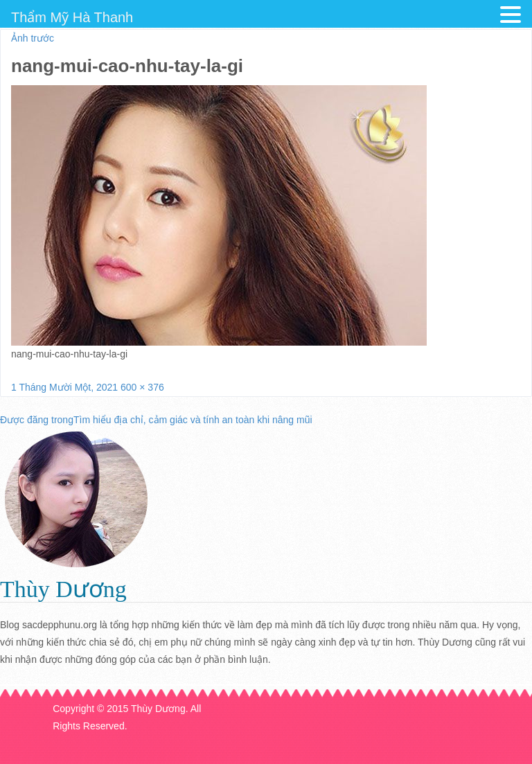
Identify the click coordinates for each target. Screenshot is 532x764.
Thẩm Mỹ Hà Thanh (72, 17)
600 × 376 (142, 387)
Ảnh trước (33, 38)
